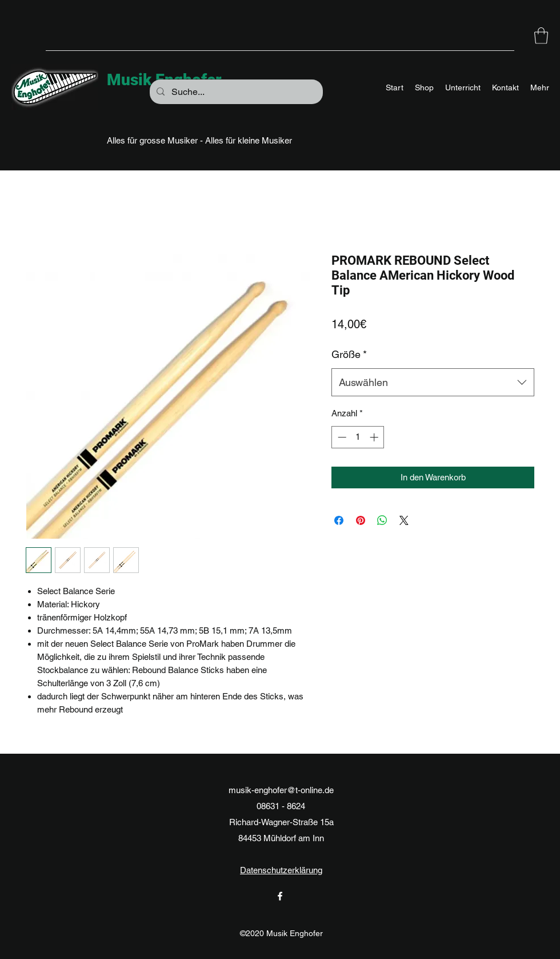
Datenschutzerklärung (281, 870)
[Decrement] (341, 437)
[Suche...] (235, 92)
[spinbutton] (358, 437)
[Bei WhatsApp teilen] (382, 520)
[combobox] (433, 383)
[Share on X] (404, 520)
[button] (541, 36)
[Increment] (375, 437)
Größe (349, 354)
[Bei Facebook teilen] (339, 520)
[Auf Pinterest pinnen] (361, 520)
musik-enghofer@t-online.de (281, 790)
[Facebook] (280, 896)
